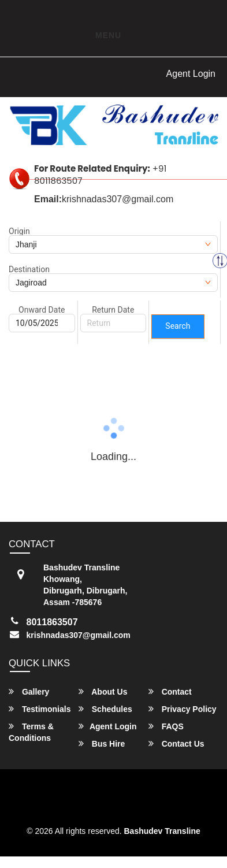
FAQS (166, 726)
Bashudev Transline (162, 831)
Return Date (113, 310)
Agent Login (191, 74)
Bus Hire (102, 743)
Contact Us (176, 743)
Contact (170, 691)
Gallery (29, 691)
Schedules (105, 709)
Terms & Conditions (31, 732)
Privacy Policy (183, 709)
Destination (29, 269)
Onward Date (42, 310)
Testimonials (40, 709)
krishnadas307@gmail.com (79, 635)
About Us (103, 691)
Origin (19, 231)
